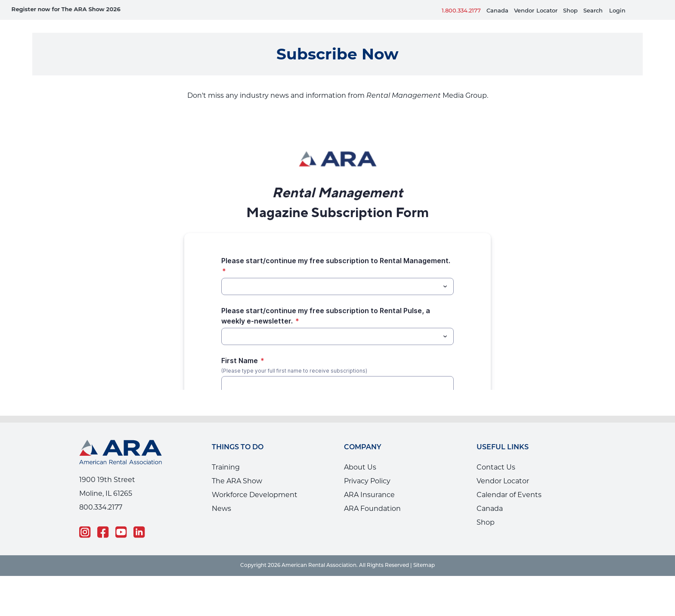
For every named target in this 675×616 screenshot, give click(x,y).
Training (226, 454)
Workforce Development (255, 482)
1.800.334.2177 (461, 11)
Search (593, 11)
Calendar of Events (509, 482)
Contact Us (496, 454)
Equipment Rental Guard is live (151, 10)
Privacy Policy (367, 468)
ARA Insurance (369, 482)
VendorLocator (536, 11)
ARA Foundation (372, 496)
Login (617, 11)
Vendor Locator (503, 468)
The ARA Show (237, 468)
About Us (360, 454)
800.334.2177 (101, 494)
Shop (570, 11)
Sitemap (424, 553)
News (221, 496)
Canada (497, 11)
